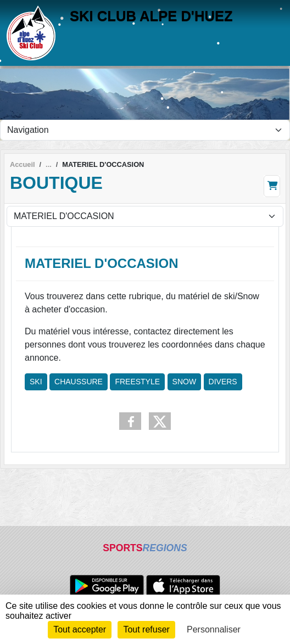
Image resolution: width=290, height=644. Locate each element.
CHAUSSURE (79, 382)
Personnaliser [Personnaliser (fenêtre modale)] (214, 629)
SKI (36, 382)
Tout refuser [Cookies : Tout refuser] (146, 629)
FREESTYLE (137, 382)
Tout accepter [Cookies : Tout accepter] (80, 629)
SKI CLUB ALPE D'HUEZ (151, 16)
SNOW (185, 382)
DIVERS (223, 382)
